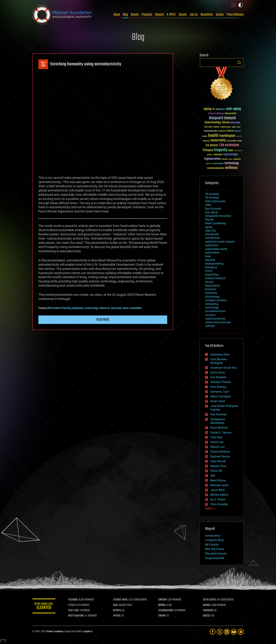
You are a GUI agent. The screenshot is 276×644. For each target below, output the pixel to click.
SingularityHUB (214, 558)
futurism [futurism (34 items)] (237, 131)
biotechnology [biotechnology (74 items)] (213, 123)
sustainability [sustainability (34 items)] (218, 164)
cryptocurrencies (215, 319)
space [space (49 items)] (209, 163)
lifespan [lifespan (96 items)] (208, 150)
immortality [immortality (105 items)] (218, 140)
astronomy (212, 245)
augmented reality (216, 249)
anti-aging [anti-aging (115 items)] (234, 109)
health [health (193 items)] (213, 136)
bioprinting (212, 275)
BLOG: (117, 605)
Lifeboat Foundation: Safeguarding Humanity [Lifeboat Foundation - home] (62, 15)
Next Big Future (215, 549)
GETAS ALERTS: (210, 600)
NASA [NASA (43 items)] (231, 151)
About (117, 15)
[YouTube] (234, 632)
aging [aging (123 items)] (208, 109)
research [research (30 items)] (225, 159)
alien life (210, 231)
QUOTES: (207, 616)
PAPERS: (118, 616)
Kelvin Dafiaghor (221, 396)
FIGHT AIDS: (75, 611)
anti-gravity (212, 234)
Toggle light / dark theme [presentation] (241, 5)
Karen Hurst (218, 401)
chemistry (211, 293)
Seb (213, 476)
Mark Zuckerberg (216, 223)
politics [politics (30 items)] (210, 155)
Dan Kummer (219, 414)
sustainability (135, 308)
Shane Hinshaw (220, 452)
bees (208, 256)
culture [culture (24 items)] (234, 127)
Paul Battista (218, 387)
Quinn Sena (218, 372)
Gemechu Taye (220, 392)
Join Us (194, 15)
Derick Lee (217, 442)
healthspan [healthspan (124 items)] (227, 136)
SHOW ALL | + (210, 509)
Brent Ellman (218, 480)
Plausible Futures (216, 554)
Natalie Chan (218, 466)
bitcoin (209, 282)
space (126, 308)
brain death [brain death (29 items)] (208, 127)
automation (212, 253)
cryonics (210, 315)
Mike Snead (53, 308)
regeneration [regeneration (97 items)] (212, 159)
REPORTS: (119, 611)
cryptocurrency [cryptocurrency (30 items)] (225, 127)
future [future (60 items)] (230, 131)
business (211, 289)
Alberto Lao (217, 447)
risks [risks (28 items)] (230, 159)
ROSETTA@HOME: (78, 616)
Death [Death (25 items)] (239, 127)
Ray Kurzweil (213, 209)
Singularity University (218, 216)
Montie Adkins (219, 495)
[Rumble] (241, 632)
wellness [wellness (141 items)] (231, 168)
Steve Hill (216, 471)
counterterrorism (215, 311)
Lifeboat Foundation (55, 632)
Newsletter (207, 15)
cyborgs (210, 326)
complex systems (216, 300)
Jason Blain (218, 490)
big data (210, 260)
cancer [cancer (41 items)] (216, 127)
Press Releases (235, 15)
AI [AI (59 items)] (214, 109)
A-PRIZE (171, 15)
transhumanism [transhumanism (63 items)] (215, 168)
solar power (116, 308)
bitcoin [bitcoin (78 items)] (226, 123)
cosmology (212, 307)
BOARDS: (207, 605)
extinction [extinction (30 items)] (222, 131)
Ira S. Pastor (218, 499)
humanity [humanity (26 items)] (239, 137)
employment (78, 308)
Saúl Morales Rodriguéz (219, 361)
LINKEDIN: (163, 600)
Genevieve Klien (220, 354)
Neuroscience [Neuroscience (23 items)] (238, 151)
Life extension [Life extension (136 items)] (229, 145)
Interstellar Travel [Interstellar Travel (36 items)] (234, 141)
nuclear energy (91, 308)
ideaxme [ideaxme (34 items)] (206, 141)
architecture (212, 238)
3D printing (66, 308)
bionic (209, 271)
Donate (183, 15)
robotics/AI (104, 308)
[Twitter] (220, 632)
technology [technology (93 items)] (232, 163)
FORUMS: (163, 616)
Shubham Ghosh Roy (224, 368)
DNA (208, 205)
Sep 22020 (43, 64)
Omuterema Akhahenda (218, 421)
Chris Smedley (219, 504)
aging (209, 227)
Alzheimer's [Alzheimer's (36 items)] (220, 109)
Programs (147, 15)
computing (212, 304)
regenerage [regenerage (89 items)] (230, 154)
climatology (212, 297)
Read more (103, 320)
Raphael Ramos (220, 456)
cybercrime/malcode (218, 322)
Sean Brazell (218, 461)
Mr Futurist (212, 545)
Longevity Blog (214, 540)
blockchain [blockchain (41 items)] (235, 123)
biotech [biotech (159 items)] (230, 118)
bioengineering (214, 264)
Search (239, 63)
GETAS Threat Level (45, 607)
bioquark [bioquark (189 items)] (216, 118)
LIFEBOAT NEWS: (122, 600)
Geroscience (213, 536)
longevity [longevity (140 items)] (221, 150)
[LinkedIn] (227, 632)
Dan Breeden (218, 377)
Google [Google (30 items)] (205, 136)
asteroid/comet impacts (220, 242)
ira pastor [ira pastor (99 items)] (212, 145)
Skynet (209, 220)
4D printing (212, 198)
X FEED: (73, 605)
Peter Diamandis (215, 201)
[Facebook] (213, 632)
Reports (159, 15)
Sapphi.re (88, 632)
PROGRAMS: (209, 611)
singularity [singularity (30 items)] (237, 159)
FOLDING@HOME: (167, 611)
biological (211, 267)
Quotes (220, 15)
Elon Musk (212, 212)
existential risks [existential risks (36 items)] (211, 131)
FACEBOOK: (75, 600)
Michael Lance (219, 485)
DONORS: (163, 605)
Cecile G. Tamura (221, 433)
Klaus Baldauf (219, 428)
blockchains (213, 286)
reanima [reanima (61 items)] (218, 155)
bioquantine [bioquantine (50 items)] (231, 113)
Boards (135, 15)
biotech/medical (215, 278)
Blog (125, 15)
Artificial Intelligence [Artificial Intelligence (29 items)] (216, 114)
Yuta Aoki (216, 437)
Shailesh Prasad (220, 382)
